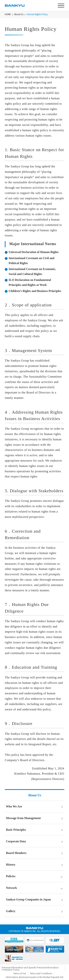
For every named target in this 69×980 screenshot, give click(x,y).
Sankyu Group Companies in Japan (28, 899)
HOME (8, 14)
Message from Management (23, 818)
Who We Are (14, 806)
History (11, 865)
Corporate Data (16, 841)
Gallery (11, 911)
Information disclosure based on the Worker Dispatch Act (35, 977)
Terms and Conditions (41, 973)
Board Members (16, 853)
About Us (19, 14)
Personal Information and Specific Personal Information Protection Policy (30, 969)
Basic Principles (16, 830)
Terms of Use (20, 973)
